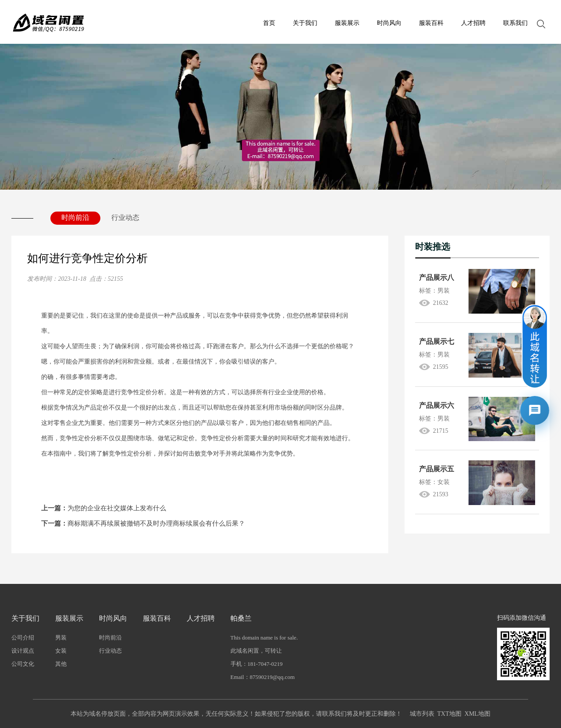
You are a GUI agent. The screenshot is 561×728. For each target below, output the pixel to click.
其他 (61, 664)
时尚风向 (389, 23)
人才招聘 (473, 23)
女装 (61, 651)
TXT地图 (449, 714)
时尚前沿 (75, 217)
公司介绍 (23, 638)
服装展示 (347, 23)
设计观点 (23, 651)
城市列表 (422, 714)
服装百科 (431, 23)
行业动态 (125, 217)
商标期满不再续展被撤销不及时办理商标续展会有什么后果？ (143, 523)
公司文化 (23, 664)
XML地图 (478, 714)
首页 (269, 23)
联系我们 (515, 23)
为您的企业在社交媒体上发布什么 (104, 508)
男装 (61, 638)
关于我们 (305, 23)
